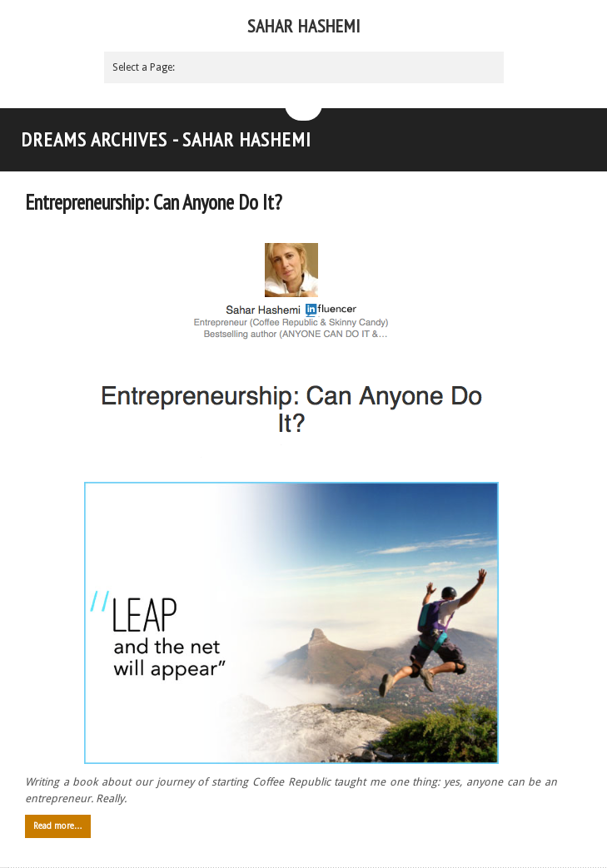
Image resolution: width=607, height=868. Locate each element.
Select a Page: (144, 67)
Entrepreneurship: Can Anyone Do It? (154, 202)
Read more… (58, 826)
